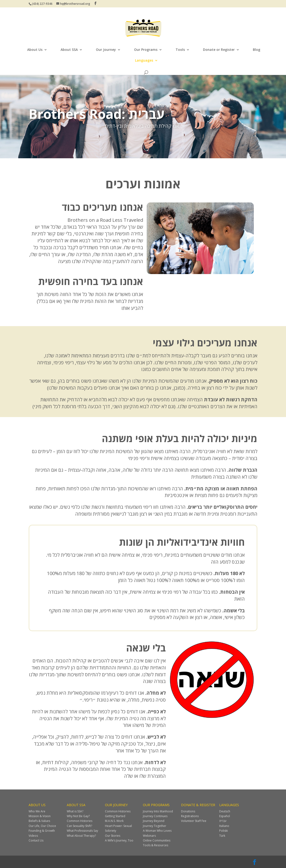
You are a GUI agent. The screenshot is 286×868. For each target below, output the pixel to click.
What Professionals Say (82, 831)
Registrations (190, 816)
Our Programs (146, 50)
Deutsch (225, 811)
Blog (257, 50)
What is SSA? (75, 811)
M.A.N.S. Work (114, 821)
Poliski (224, 831)
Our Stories (113, 836)
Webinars (149, 836)
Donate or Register (219, 50)
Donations (188, 811)
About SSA (69, 50)
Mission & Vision (40, 816)
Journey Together (155, 826)
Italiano (224, 826)
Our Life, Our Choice (42, 826)
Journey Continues (155, 816)
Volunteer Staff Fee (194, 821)
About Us (35, 50)
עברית (223, 821)
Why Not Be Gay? (78, 816)
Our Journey (106, 50)
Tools (180, 50)
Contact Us (36, 840)
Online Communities (157, 840)
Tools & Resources (156, 845)
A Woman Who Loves (157, 831)
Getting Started (115, 816)
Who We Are (37, 811)
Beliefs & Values (39, 821)
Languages (144, 61)
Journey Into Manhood (158, 811)
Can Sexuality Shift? (79, 826)
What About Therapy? (81, 836)
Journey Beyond (154, 821)
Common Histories (80, 821)
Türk (222, 836)
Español (225, 816)
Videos (33, 836)
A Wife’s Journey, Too (119, 840)
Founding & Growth (42, 831)
